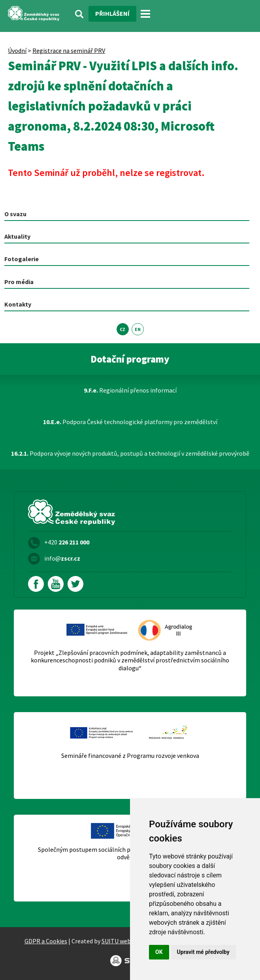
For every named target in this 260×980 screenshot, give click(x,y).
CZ (122, 329)
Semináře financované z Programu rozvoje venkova (130, 756)
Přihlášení (112, 13)
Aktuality (17, 236)
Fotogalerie (22, 259)
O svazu (15, 214)
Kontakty (18, 304)
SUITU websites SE (127, 941)
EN (138, 329)
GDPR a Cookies (46, 941)
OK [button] (159, 952)
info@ (62, 558)
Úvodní (17, 50)
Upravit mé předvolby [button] (203, 952)
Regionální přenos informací (130, 390)
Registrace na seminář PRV (69, 50)
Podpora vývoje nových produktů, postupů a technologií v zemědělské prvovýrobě (130, 453)
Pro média (19, 282)
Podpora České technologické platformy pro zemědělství (130, 422)
